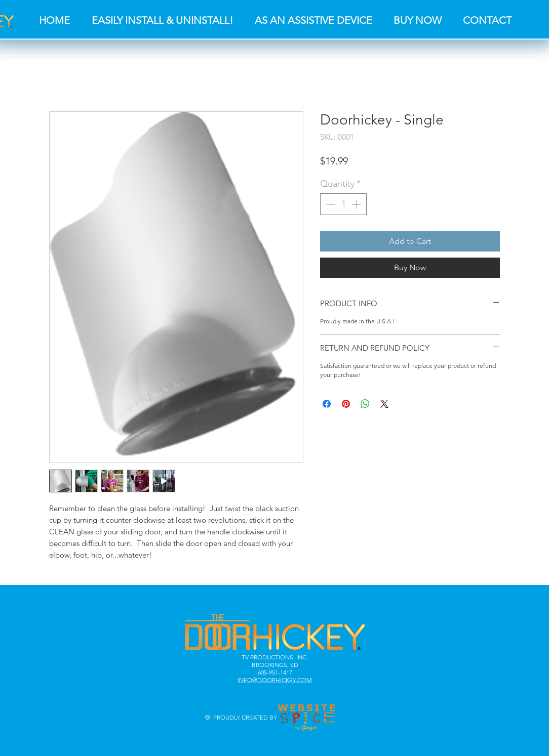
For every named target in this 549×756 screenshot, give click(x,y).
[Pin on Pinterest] (346, 404)
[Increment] (357, 204)
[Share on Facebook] (327, 404)
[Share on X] (384, 404)
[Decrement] (329, 204)
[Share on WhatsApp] (365, 404)
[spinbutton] (343, 204)
